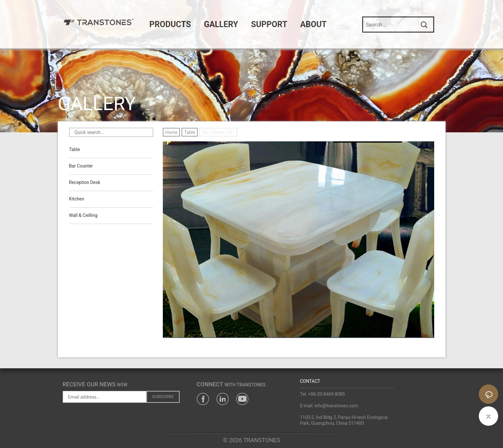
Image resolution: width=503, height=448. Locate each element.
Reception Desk (85, 183)
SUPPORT (276, 24)
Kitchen (77, 199)
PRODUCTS (177, 24)
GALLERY (228, 24)
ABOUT (320, 24)
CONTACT (310, 381)
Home (172, 132)
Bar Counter (81, 166)
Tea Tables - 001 (218, 132)
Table (75, 150)
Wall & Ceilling (83, 216)
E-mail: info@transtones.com (329, 406)
